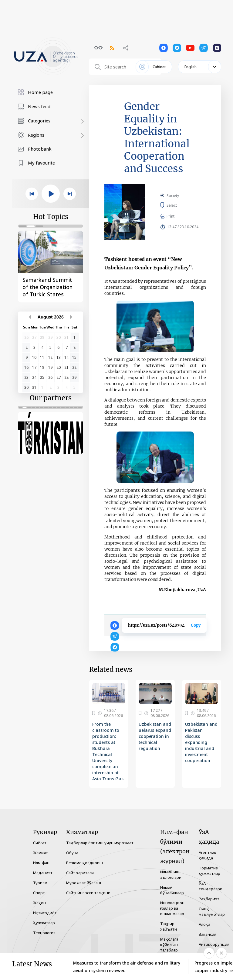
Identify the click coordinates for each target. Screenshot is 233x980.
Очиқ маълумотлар (212, 912)
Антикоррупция (214, 944)
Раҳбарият (209, 899)
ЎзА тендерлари (211, 886)
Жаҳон (39, 903)
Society (173, 196)
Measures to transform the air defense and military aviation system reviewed (127, 967)
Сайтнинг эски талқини (88, 893)
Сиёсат (40, 843)
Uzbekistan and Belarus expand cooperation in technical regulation (155, 736)
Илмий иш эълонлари (171, 875)
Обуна (72, 853)
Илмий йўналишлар (172, 890)
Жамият (41, 853)
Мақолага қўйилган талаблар (169, 945)
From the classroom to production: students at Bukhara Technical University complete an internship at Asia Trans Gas (108, 751)
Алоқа (204, 924)
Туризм (40, 883)
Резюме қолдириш (84, 863)
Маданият (43, 873)
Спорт (39, 893)
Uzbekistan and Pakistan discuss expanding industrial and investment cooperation (201, 742)
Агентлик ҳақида (208, 855)
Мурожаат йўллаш (84, 883)
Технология (44, 933)
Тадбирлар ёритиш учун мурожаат (100, 843)
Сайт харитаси (80, 873)
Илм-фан (41, 863)
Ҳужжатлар (44, 923)
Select (179, 205)
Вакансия (208, 934)
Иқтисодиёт (45, 913)
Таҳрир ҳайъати (169, 926)
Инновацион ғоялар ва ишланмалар (172, 908)
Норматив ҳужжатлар (209, 871)
